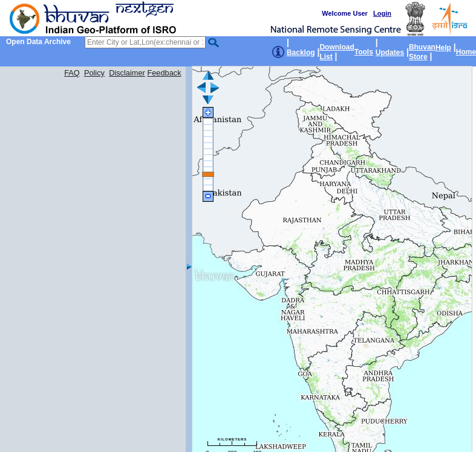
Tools (364, 52)
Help (443, 48)
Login (382, 13)
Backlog (301, 53)
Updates (390, 53)
